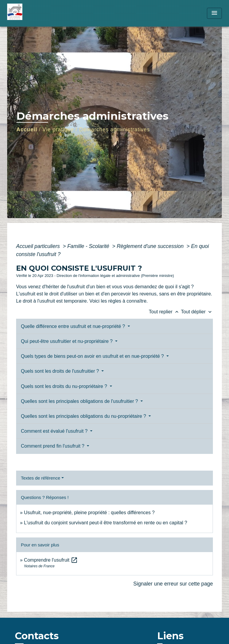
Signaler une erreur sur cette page (173, 584)
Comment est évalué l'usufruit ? (55, 431)
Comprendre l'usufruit (51, 560)
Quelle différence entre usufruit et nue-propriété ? (74, 326)
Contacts (37, 636)
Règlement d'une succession (151, 246)
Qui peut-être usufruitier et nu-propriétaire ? (67, 341)
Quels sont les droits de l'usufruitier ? (61, 371)
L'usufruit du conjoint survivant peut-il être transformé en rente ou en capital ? (105, 523)
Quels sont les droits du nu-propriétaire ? (65, 386)
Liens (170, 636)
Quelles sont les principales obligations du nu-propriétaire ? (84, 416)
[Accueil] (30, 13)
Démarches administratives (115, 130)
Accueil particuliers (39, 246)
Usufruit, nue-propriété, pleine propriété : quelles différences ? (89, 513)
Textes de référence (41, 478)
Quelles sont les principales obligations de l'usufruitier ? (80, 401)
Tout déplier (197, 312)
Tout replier (165, 312)
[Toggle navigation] (214, 13)
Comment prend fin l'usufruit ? (53, 446)
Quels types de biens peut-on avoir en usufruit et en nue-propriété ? (93, 356)
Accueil (27, 130)
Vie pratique (58, 130)
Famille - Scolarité (89, 246)
